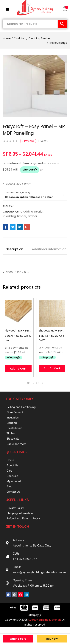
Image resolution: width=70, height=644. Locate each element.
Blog (9, 486)
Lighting (12, 423)
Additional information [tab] (49, 249)
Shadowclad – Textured (52, 331)
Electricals (13, 439)
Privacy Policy (15, 508)
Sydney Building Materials (45, 620)
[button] (65, 10)
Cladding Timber (39, 38)
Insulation (13, 418)
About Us (12, 465)
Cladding (20, 38)
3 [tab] (37, 383)
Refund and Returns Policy (23, 518)
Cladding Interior (32, 212)
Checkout (12, 476)
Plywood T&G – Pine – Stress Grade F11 (18, 331)
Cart (9, 471)
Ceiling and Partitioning (21, 407)
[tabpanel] (18, 337)
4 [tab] (42, 383)
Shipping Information (20, 513)
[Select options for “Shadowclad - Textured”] (52, 368)
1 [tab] (28, 383)
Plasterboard (15, 428)
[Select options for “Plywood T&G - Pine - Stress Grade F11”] (18, 369)
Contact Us (13, 492)
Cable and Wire (16, 444)
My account (14, 481)
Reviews (28, 141)
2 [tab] (33, 383)
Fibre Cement (15, 412)
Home (7, 38)
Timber (32, 216)
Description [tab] (14, 249)
